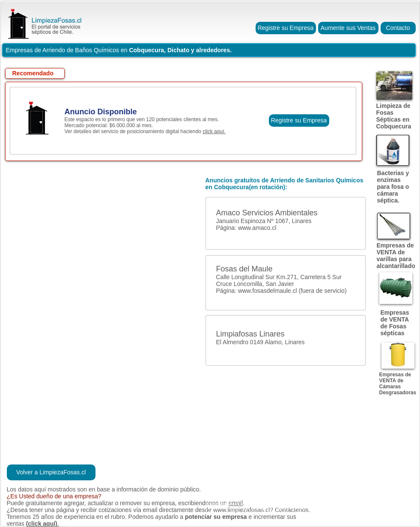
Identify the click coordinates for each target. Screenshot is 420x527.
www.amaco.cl (257, 228)
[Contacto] (398, 28)
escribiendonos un (203, 503)
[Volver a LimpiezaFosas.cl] (51, 472)
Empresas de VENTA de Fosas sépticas (395, 323)
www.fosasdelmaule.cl (268, 291)
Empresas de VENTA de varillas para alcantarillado (396, 256)
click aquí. (214, 131)
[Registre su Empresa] (286, 28)
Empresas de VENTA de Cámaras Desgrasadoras (398, 384)
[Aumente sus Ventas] (348, 28)
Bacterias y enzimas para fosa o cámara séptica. (393, 187)
